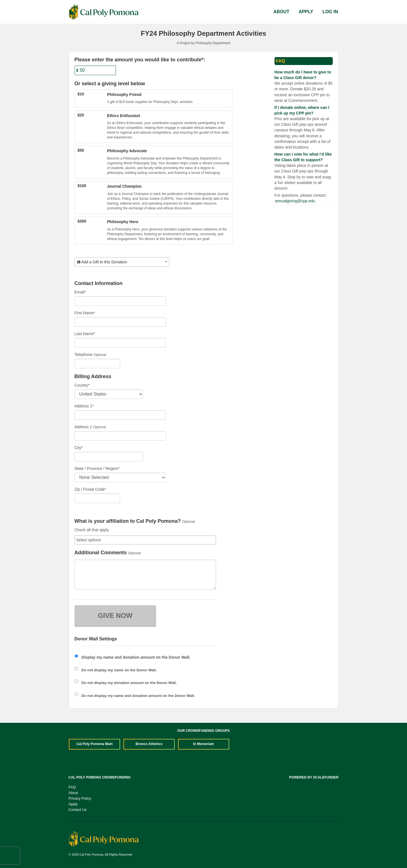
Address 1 (84, 406)
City (79, 448)
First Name (85, 313)
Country (82, 385)
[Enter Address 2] (120, 436)
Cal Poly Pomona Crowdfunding (100, 777)
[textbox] (122, 262)
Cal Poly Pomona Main (95, 744)
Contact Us (78, 810)
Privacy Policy (80, 798)
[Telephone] (97, 364)
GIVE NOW (115, 615)
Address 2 (83, 427)
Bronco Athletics (149, 744)
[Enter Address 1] (120, 415)
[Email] (120, 301)
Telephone (84, 355)
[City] (109, 457)
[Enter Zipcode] (97, 498)
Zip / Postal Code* (90, 489)
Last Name (85, 334)
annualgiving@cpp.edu (295, 201)
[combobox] (122, 262)
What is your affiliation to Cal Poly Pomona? (128, 521)
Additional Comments (101, 553)
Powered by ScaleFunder (314, 777)
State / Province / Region (97, 468)
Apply (306, 12)
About (281, 12)
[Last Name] (120, 343)
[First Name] (120, 322)
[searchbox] (145, 540)
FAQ (72, 787)
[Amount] (95, 70)
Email (80, 292)
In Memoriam (203, 744)
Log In (330, 12)
